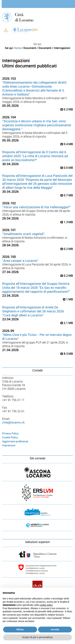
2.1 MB (67, 323)
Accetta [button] (55, 629)
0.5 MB (67, 168)
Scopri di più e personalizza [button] (37, 637)
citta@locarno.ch (13, 423)
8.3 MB (67, 354)
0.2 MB (67, 109)
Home (17, 48)
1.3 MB (67, 222)
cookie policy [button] (46, 605)
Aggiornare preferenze (15, 441)
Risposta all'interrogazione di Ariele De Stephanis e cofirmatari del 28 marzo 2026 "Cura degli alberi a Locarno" (33, 311)
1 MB (68, 299)
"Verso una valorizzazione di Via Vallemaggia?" (37, 207)
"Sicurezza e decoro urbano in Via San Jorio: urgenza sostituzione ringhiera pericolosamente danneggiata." (37, 125)
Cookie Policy (10, 437)
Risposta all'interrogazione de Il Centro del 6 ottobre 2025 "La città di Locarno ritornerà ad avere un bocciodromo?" (35, 156)
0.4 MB (67, 144)
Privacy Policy (10, 433)
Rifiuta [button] (20, 629)
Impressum (9, 445)
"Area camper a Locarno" (20, 261)
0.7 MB (67, 195)
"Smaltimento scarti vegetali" (23, 234)
